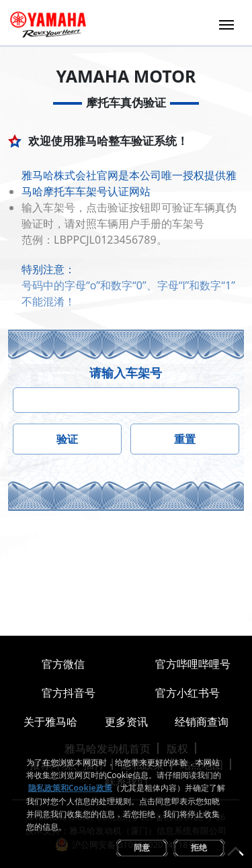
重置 (185, 439)
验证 (67, 439)
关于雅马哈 (50, 722)
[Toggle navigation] (226, 23)
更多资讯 (126, 722)
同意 (142, 848)
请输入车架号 (126, 373)
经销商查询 (202, 722)
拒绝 (199, 848)
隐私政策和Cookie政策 (70, 788)
